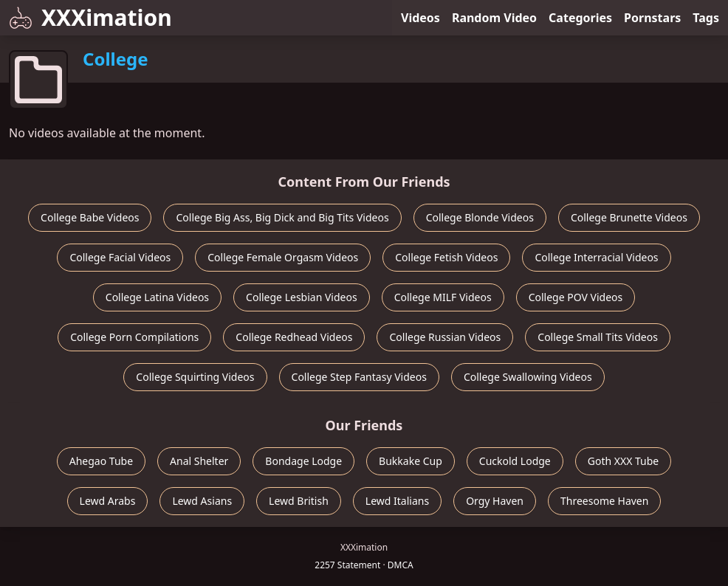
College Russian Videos (445, 337)
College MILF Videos (443, 297)
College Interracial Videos (596, 257)
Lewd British (299, 501)
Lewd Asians (202, 501)
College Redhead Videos (294, 337)
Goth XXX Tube (624, 461)
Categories (580, 18)
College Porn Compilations (134, 337)
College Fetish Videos (446, 257)
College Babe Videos (90, 217)
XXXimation (90, 17)
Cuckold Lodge (515, 461)
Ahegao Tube (101, 461)
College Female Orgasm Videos (283, 257)
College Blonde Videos (480, 217)
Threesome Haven (604, 501)
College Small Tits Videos (598, 337)
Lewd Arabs (108, 501)
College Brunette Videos (629, 217)
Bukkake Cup (411, 461)
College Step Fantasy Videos (359, 377)
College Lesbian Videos (302, 297)
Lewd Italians (397, 501)
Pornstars (652, 18)
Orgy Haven (495, 501)
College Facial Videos (120, 257)
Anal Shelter (199, 461)
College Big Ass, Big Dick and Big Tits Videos (282, 217)
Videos (420, 18)
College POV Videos (576, 297)
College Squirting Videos (195, 377)
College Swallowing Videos (528, 377)
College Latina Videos (157, 297)
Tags (706, 18)
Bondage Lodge (303, 461)
